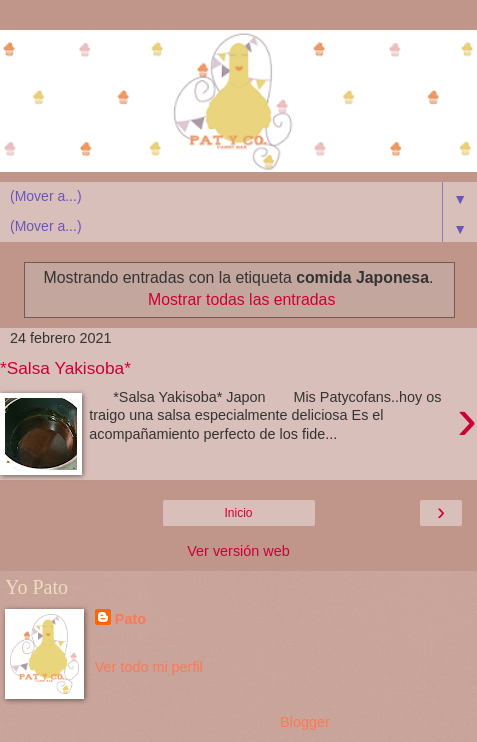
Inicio (238, 513)
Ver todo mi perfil (149, 667)
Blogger (304, 722)
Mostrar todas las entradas (241, 299)
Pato (130, 619)
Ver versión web (238, 551)
